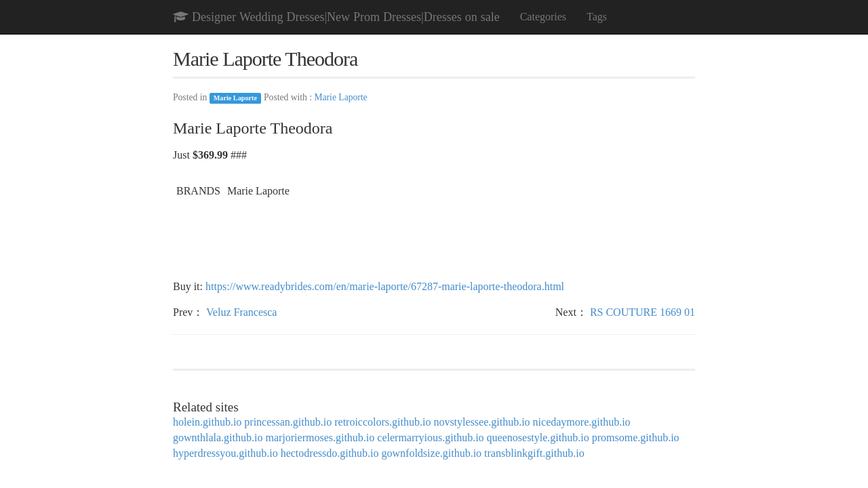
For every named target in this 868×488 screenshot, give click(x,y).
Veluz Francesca (241, 312)
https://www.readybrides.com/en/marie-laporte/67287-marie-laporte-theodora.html (385, 286)
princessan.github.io (288, 422)
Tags (597, 17)
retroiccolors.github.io (382, 422)
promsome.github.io (636, 438)
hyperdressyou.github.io (225, 453)
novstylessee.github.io (481, 422)
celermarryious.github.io (430, 438)
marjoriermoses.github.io (320, 438)
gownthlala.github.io (218, 438)
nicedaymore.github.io (582, 422)
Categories (543, 17)
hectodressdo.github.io (330, 453)
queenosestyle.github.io (538, 438)
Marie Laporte (235, 98)
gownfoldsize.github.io (432, 453)
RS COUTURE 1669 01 (643, 312)
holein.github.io (207, 422)
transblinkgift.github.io (534, 453)
